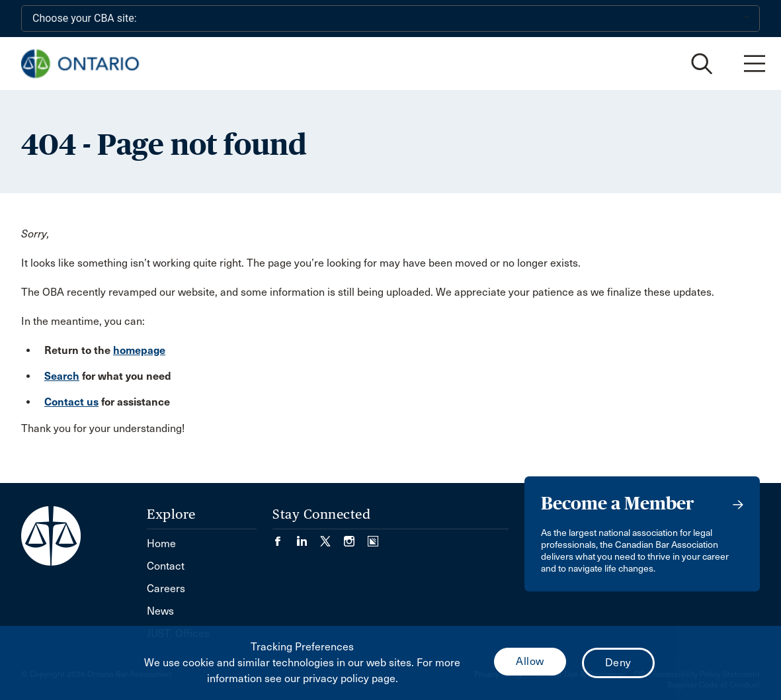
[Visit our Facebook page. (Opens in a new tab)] (284, 537)
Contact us (71, 402)
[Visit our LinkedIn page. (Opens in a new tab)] (308, 537)
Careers (166, 589)
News (160, 611)
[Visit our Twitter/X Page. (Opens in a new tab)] (332, 537)
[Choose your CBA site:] (390, 19)
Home (161, 544)
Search (62, 376)
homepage (139, 350)
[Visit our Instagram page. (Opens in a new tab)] (356, 537)
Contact (166, 566)
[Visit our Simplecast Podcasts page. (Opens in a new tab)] (373, 537)
